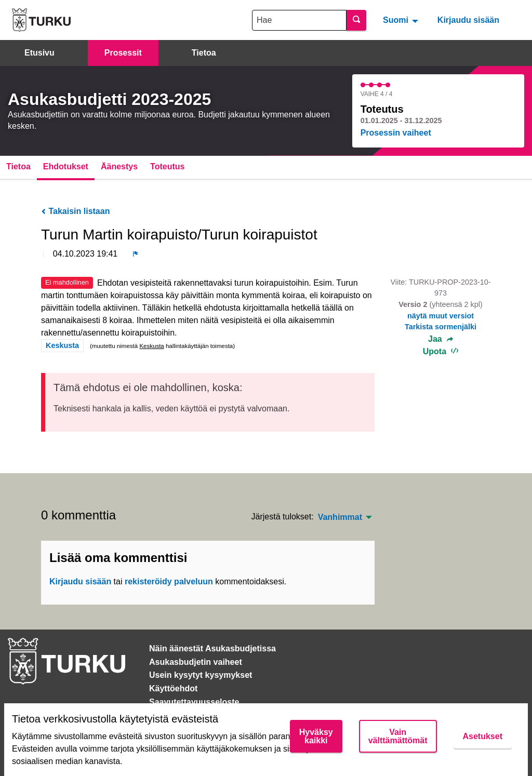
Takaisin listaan (75, 211)
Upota (441, 351)
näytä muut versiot (441, 316)
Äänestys (119, 166)
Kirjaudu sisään (468, 20)
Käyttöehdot (173, 688)
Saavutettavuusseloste (194, 702)
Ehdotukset (66, 166)
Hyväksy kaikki (316, 736)
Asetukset (483, 736)
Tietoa (204, 53)
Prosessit (123, 53)
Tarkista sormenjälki (441, 327)
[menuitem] (402, 20)
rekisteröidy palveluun (169, 581)
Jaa (441, 339)
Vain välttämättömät (398, 736)
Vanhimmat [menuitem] (340, 517)
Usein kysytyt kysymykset (201, 675)
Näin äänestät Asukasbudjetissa (212, 648)
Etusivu (39, 53)
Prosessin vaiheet (396, 133)
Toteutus (167, 166)
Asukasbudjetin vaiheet (196, 662)
